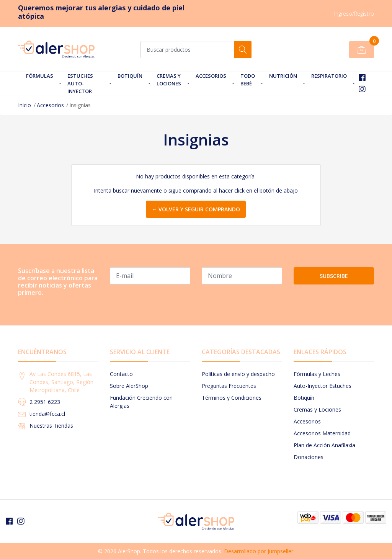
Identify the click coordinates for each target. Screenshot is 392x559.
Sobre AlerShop (129, 386)
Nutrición (283, 76)
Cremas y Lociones (169, 80)
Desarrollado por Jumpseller (259, 551)
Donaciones (309, 457)
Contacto (121, 374)
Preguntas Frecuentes (229, 386)
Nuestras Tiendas (51, 426)
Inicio (24, 105)
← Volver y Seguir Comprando (196, 209)
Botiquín (130, 76)
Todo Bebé (248, 80)
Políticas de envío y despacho (238, 374)
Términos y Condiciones (232, 398)
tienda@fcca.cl (47, 414)
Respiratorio (329, 76)
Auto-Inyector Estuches (323, 386)
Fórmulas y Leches (317, 374)
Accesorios (211, 76)
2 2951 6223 (45, 402)
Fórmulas (40, 76)
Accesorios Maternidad (322, 433)
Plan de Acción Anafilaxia (324, 445)
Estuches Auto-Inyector (80, 83)
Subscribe (334, 276)
